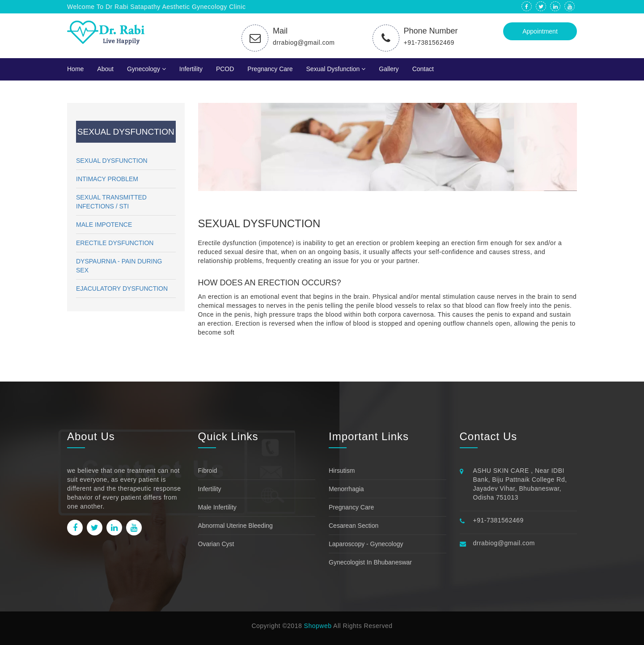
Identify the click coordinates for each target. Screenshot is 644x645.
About (105, 69)
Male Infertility (217, 507)
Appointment (540, 31)
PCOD (225, 69)
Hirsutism (342, 471)
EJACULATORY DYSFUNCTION (122, 289)
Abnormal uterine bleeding (235, 526)
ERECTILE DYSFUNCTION (115, 243)
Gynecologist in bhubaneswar (370, 562)
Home (75, 69)
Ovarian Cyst (216, 544)
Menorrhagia (346, 489)
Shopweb (318, 626)
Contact (423, 69)
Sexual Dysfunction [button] (336, 69)
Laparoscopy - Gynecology (366, 544)
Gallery (389, 69)
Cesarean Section (354, 526)
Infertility (191, 69)
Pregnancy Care (270, 69)
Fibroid (208, 471)
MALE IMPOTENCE (104, 225)
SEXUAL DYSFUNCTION (112, 161)
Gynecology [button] (146, 69)
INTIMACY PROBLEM (107, 179)
